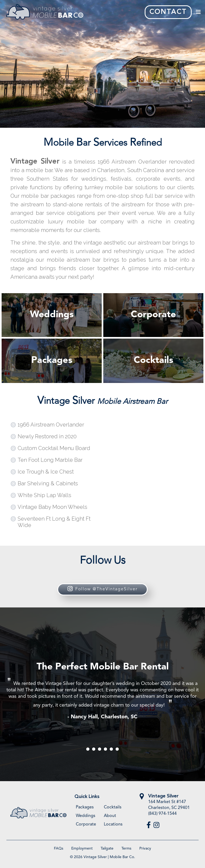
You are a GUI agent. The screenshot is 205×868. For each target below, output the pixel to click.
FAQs (59, 848)
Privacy (145, 848)
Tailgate (107, 848)
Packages (85, 807)
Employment (82, 848)
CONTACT (168, 12)
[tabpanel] (102, 691)
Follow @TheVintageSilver (102, 589)
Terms (126, 848)
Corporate (86, 824)
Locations (113, 824)
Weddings (86, 816)
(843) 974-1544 (162, 814)
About (110, 816)
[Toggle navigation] (198, 12)
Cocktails (113, 807)
